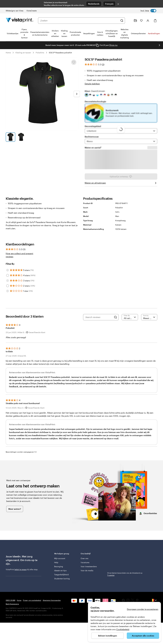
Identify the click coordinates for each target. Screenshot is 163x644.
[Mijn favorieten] (141, 21)
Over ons (84, 566)
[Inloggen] (148, 21)
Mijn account (60, 566)
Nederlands (94, 4)
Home (8, 53)
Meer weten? (15, 516)
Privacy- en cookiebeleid (32, 608)
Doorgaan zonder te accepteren (143, 609)
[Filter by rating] (130, 324)
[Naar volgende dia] (159, 45)
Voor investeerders (89, 574)
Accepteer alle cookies (143, 636)
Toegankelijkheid (61, 582)
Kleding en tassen (23, 53)
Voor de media (87, 578)
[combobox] (80, 21)
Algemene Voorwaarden (52, 608)
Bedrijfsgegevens (12, 611)
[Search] (115, 324)
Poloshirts (40, 53)
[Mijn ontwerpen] (135, 21)
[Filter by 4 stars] (8, 283)
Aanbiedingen (154, 33)
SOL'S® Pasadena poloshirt (60, 53)
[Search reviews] (99, 324)
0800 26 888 (10, 608)
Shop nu (113, 45)
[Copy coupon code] (97, 45)
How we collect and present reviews (19, 262)
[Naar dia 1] (10, 137)
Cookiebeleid (123, 629)
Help (56, 570)
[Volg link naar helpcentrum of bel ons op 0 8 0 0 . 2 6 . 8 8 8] (129, 21)
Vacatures (85, 570)
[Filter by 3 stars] (8, 288)
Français (109, 4)
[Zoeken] (122, 21)
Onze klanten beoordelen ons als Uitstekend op (125, 581)
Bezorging (59, 574)
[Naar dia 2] (21, 137)
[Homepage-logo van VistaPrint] (20, 21)
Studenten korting (62, 586)
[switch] (148, 11)
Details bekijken (92, 84)
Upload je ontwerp (121, 184)
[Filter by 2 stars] (8, 293)
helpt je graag (21, 577)
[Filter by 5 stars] (8, 277)
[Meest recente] (149, 324)
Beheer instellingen (108, 636)
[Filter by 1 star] (8, 298)
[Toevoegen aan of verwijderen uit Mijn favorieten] (74, 62)
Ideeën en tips (60, 578)
